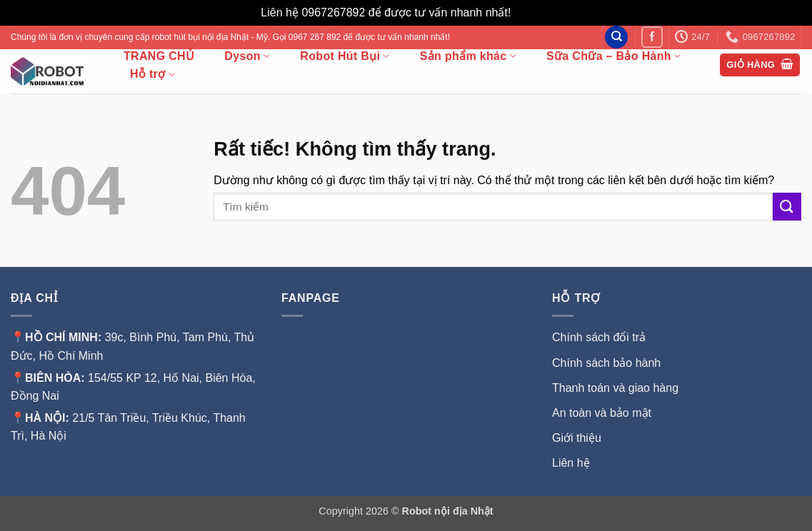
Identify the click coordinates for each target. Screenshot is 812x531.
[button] (760, 65)
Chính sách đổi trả (599, 337)
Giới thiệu (578, 438)
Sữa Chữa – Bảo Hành (613, 56)
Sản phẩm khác (468, 56)
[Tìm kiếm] (616, 37)
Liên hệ (571, 463)
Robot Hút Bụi (345, 56)
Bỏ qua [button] (533, 12)
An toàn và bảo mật (602, 413)
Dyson (247, 56)
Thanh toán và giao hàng (615, 388)
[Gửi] (787, 207)
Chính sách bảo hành (606, 363)
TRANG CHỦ (159, 56)
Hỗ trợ (152, 75)
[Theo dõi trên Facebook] (652, 37)
